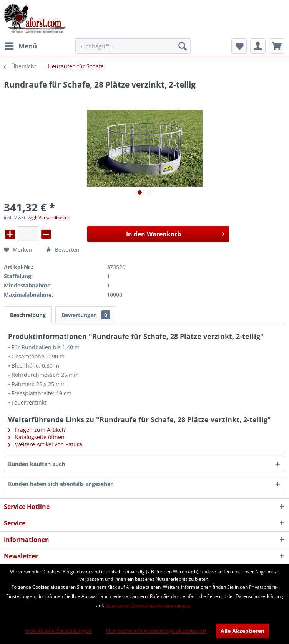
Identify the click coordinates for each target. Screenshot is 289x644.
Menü (21, 45)
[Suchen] (183, 46)
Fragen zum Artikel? (37, 430)
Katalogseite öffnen (36, 437)
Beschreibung (28, 315)
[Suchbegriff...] (133, 46)
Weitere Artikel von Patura (45, 444)
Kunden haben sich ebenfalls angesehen (61, 484)
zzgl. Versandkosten (49, 217)
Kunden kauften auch (37, 464)
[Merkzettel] (239, 46)
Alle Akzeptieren (242, 631)
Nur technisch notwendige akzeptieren (156, 631)
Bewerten (63, 250)
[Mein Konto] (258, 46)
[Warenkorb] (277, 46)
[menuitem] (20, 46)
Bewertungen (86, 315)
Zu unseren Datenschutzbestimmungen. (148, 605)
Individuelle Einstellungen (58, 631)
